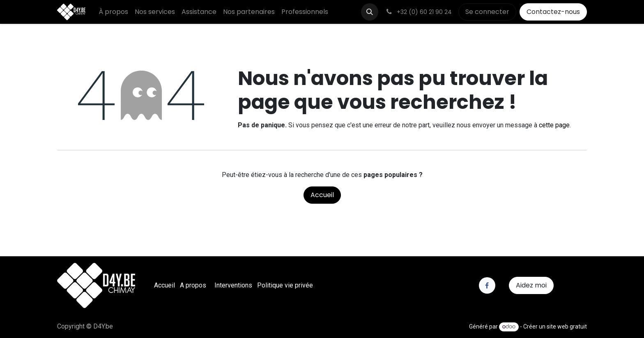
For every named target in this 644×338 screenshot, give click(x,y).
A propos (193, 285)
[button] (370, 12)
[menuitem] (113, 12)
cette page (554, 125)
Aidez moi (531, 285)
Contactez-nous (553, 12)
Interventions (233, 285)
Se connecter (487, 12)
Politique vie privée (285, 285)
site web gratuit (567, 327)
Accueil (322, 195)
